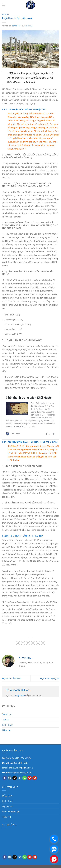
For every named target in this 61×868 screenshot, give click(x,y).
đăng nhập (20, 695)
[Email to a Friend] (33, 643)
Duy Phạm (29, 26)
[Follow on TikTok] (15, 778)
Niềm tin (6, 730)
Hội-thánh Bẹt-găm (50, 678)
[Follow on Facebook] (5, 778)
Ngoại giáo (7, 806)
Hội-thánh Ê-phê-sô (12, 678)
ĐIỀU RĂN (7, 796)
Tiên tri (6, 719)
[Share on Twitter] (28, 643)
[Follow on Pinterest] (30, 778)
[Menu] (4, 5)
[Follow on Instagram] (10, 778)
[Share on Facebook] (23, 643)
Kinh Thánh (8, 725)
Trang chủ (7, 714)
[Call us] (25, 778)
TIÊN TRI (5, 15)
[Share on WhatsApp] (18, 643)
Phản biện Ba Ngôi (11, 811)
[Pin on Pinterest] (38, 643)
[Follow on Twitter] (20, 778)
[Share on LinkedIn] (43, 643)
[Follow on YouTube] (35, 778)
